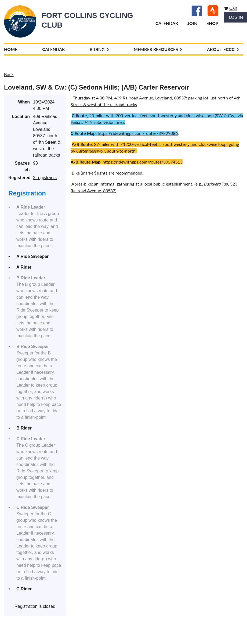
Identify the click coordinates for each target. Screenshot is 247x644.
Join (192, 23)
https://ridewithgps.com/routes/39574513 (143, 162)
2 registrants (45, 178)
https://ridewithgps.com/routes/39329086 (138, 133)
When (24, 102)
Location (21, 116)
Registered (19, 178)
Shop (212, 23)
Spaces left (22, 166)
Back (9, 75)
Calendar (167, 23)
